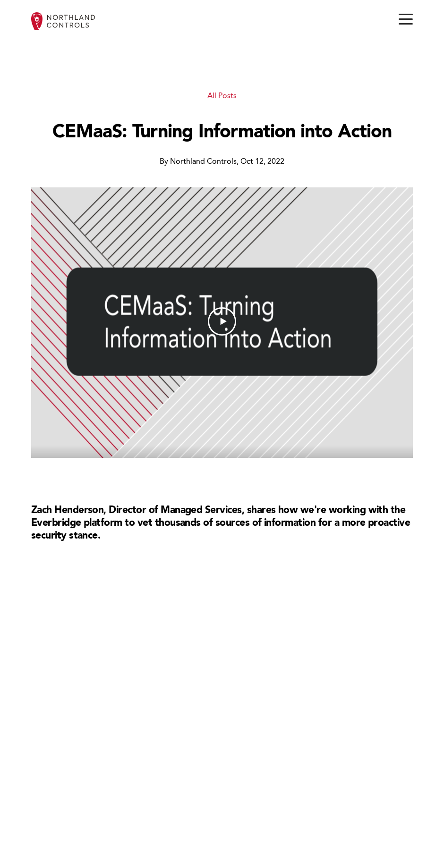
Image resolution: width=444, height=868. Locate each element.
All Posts (222, 96)
